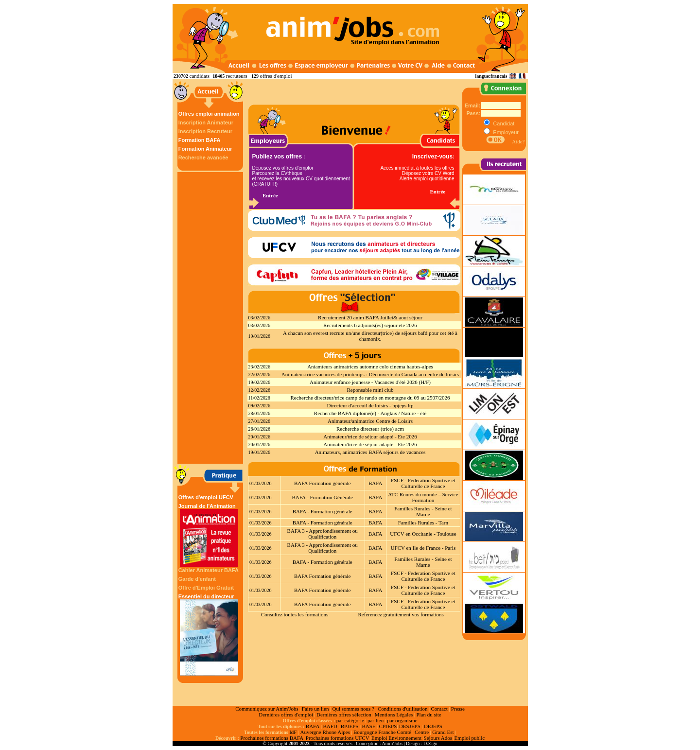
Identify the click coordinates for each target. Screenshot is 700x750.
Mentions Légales (394, 715)
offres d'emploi (276, 76)
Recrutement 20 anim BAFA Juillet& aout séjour (370, 317)
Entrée (270, 195)
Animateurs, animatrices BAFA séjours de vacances (370, 452)
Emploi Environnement (396, 738)
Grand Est (443, 732)
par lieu (376, 720)
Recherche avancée (203, 157)
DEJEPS (433, 726)
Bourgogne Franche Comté (382, 732)
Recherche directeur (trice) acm (370, 429)
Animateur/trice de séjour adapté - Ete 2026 (370, 436)
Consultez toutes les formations (295, 614)
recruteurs (237, 76)
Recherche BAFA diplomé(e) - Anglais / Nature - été (370, 413)
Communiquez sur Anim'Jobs (267, 709)
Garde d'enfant (197, 579)
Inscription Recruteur (205, 131)
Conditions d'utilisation (403, 709)
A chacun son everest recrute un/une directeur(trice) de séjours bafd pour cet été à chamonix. (370, 336)
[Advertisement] (211, 318)
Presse (458, 709)
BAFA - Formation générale (323, 511)
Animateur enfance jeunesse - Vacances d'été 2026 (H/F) (370, 382)
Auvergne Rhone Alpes (325, 732)
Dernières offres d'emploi (286, 715)
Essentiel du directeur (209, 635)
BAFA (376, 483)
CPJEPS (388, 726)
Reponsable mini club (370, 390)
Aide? (518, 141)
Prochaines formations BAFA (272, 738)
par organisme (402, 720)
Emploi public (469, 738)
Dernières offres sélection (344, 715)
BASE (368, 726)
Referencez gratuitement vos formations (401, 614)
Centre (422, 732)
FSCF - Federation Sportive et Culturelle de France (423, 483)
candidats (200, 76)
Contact (439, 709)
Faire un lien (315, 709)
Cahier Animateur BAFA (209, 570)
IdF (293, 732)
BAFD (330, 726)
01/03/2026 (261, 483)
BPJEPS (350, 726)
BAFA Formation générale (323, 483)
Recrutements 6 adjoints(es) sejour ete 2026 (370, 325)
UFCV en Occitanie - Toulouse (423, 534)
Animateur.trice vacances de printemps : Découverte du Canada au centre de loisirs (370, 374)
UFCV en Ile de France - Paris (423, 548)
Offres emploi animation (209, 114)
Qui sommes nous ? (353, 709)
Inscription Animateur (206, 122)
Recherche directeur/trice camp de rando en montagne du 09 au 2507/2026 (370, 398)
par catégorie (350, 720)
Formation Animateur (205, 149)
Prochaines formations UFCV (338, 738)
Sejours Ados (438, 738)
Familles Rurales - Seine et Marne (423, 511)
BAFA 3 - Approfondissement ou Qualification (323, 534)
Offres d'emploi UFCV (206, 497)
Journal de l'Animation (209, 535)
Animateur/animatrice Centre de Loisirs (370, 421)
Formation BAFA (200, 140)
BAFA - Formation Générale (323, 497)
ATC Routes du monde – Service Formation (423, 497)
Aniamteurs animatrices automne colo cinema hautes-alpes (370, 366)
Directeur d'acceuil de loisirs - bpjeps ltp (370, 405)
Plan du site (429, 715)
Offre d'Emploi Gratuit (206, 588)
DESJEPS (410, 726)
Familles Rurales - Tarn (423, 523)
